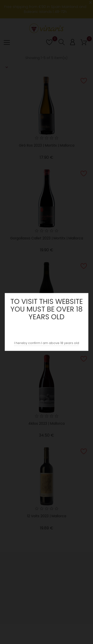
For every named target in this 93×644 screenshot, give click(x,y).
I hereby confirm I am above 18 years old (47, 343)
